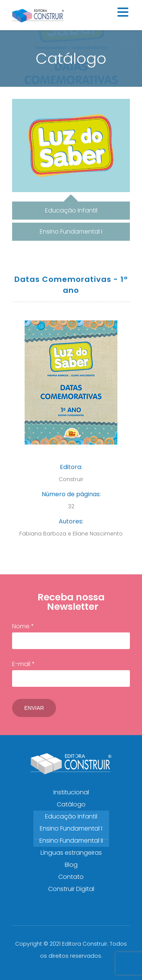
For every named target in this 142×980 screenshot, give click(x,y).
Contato (71, 877)
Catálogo (71, 804)
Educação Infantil (71, 816)
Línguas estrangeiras (71, 853)
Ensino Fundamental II (71, 841)
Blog (71, 865)
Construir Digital (71, 889)
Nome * (71, 635)
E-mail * (71, 673)
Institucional (71, 792)
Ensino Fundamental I (71, 828)
